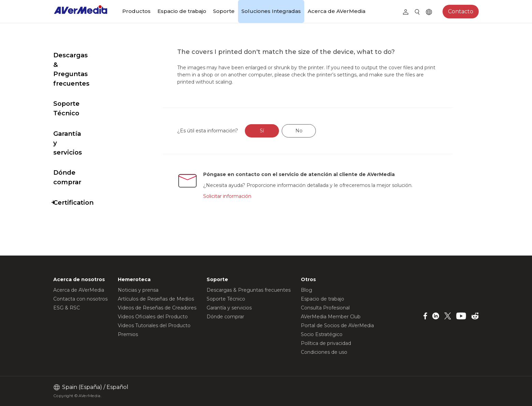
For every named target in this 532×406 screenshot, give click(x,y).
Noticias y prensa (138, 290)
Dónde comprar (79, 125)
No (315, 131)
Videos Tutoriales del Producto (154, 325)
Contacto (461, 11)
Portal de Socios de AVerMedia (337, 325)
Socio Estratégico (322, 334)
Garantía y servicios (85, 105)
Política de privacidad (326, 343)
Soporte (224, 11)
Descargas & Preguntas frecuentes (92, 60)
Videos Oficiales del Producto (153, 317)
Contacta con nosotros (80, 299)
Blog (306, 290)
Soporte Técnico (80, 85)
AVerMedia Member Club (331, 317)
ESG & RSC (67, 308)
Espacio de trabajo (182, 11)
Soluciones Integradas (271, 11)
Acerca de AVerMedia (337, 11)
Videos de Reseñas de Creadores (157, 308)
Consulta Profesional (325, 308)
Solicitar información (244, 196)
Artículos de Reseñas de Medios (156, 299)
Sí (278, 131)
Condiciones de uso (324, 352)
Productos (136, 11)
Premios (128, 334)
